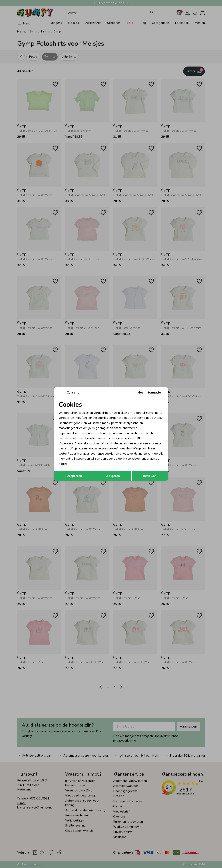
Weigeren (113, 476)
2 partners (116, 423)
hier (80, 454)
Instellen (150, 476)
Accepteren (74, 476)
